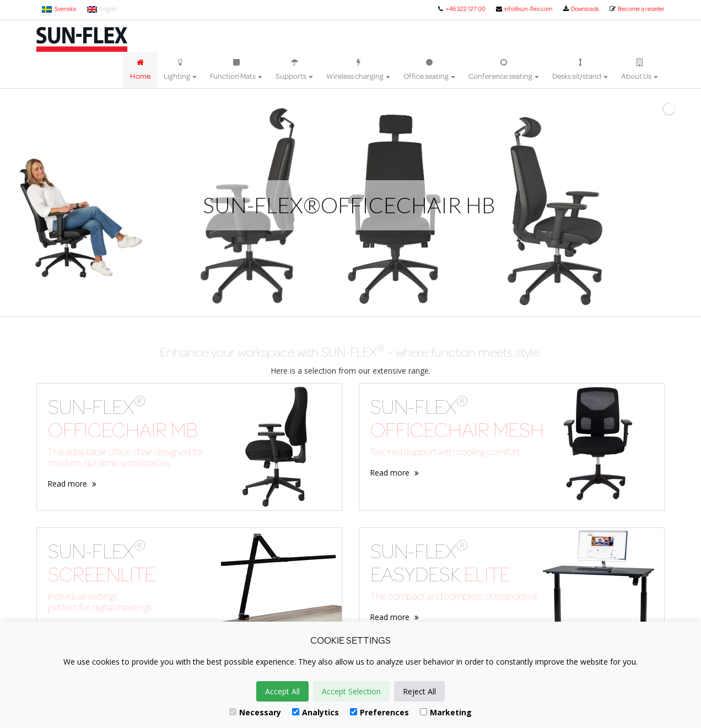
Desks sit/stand (580, 70)
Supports (294, 70)
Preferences (379, 712)
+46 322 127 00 (461, 9)
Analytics (316, 712)
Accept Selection (351, 691)
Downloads (581, 9)
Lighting (180, 70)
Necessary (255, 712)
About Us (640, 70)
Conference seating (504, 70)
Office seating (429, 70)
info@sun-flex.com (524, 9)
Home (140, 70)
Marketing (446, 712)
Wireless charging (358, 70)
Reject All (419, 691)
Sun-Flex (82, 39)
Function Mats (236, 70)
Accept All (282, 691)
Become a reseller (637, 9)
